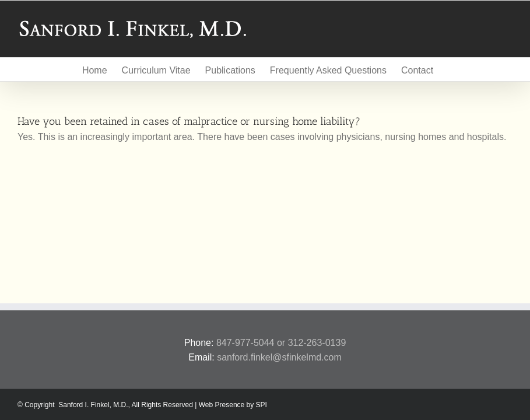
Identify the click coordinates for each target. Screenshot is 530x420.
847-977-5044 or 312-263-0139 (281, 343)
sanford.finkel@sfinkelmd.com (279, 357)
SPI (262, 405)
